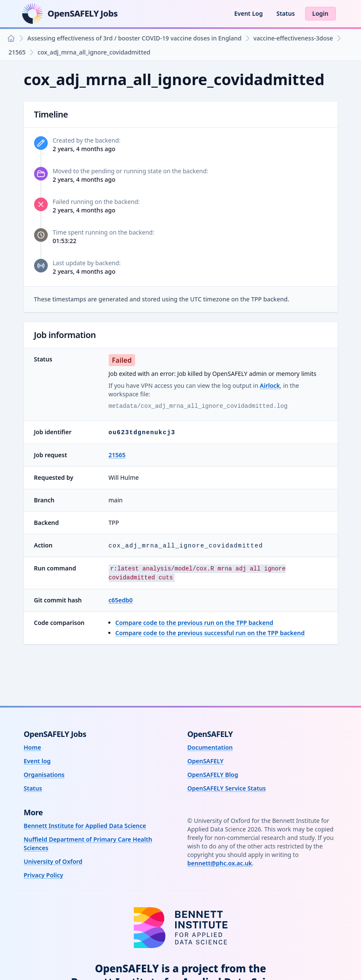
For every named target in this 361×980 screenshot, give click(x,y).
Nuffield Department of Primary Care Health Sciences (88, 844)
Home (33, 747)
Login (321, 13)
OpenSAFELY (206, 761)
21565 (17, 52)
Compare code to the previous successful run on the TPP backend (210, 633)
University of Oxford (53, 861)
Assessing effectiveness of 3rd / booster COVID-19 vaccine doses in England (134, 38)
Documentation (210, 747)
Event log (37, 761)
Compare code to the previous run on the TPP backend (195, 623)
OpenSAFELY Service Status (227, 788)
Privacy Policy (44, 875)
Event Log (248, 13)
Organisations (44, 775)
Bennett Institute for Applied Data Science (85, 826)
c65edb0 (121, 600)
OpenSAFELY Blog (213, 775)
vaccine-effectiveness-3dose (293, 38)
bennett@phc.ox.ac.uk (220, 863)
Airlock (270, 385)
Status (285, 13)
